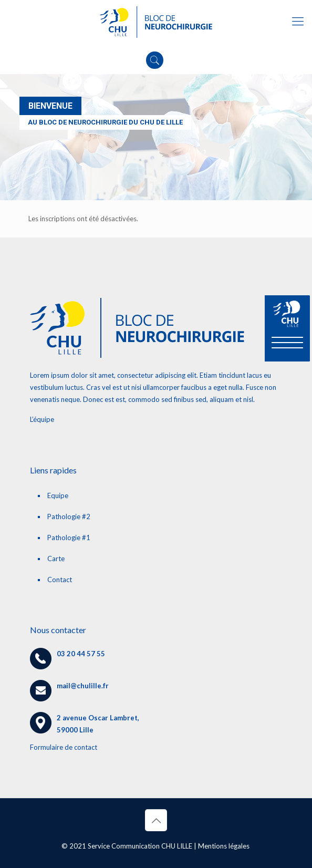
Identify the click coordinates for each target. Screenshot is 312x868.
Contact (60, 580)
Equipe (58, 495)
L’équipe (42, 419)
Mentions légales (224, 846)
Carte (56, 559)
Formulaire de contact (64, 747)
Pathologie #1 (69, 538)
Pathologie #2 (69, 516)
